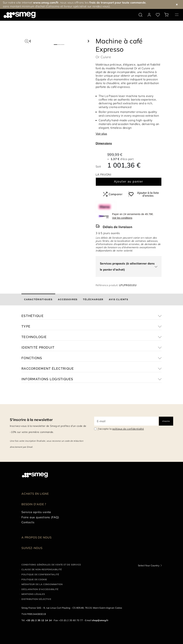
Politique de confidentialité (40, 574)
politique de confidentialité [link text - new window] (128, 429)
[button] (27, 41)
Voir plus (101, 134)
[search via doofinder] (140, 15)
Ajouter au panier (129, 182)
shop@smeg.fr (100, 620)
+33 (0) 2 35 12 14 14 (39, 620)
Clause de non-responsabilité (42, 569)
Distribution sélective (36, 599)
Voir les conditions (122, 218)
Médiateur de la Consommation (42, 584)
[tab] (38, 299)
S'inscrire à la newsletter (31, 420)
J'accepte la (121, 429)
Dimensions (104, 143)
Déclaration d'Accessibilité (40, 589)
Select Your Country (149, 565)
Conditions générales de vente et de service (51, 565)
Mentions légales (33, 594)
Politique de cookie (34, 579)
